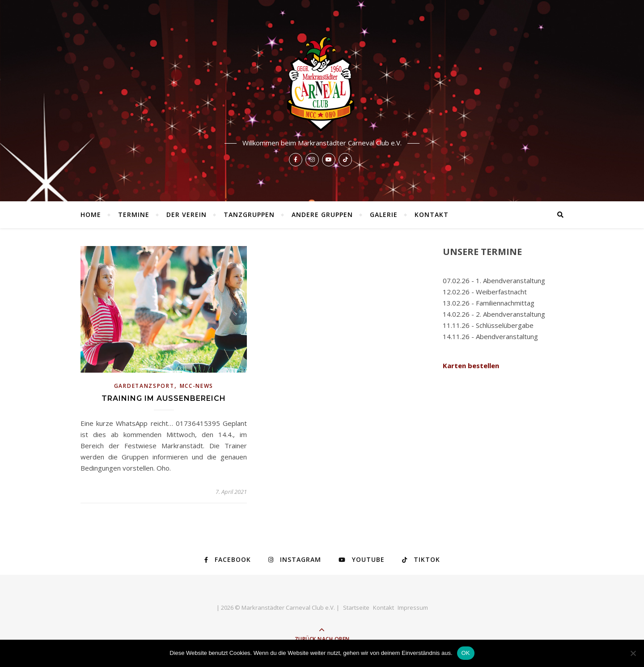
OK (466, 653)
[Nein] (633, 653)
